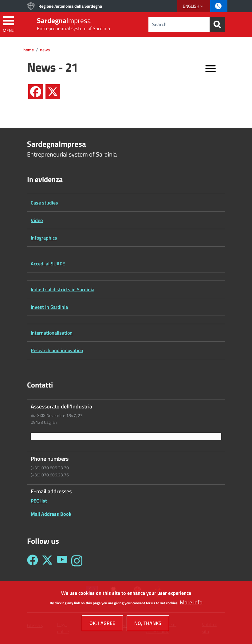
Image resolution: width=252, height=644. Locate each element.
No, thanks (148, 626)
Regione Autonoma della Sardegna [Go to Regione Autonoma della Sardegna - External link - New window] (70, 6)
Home (29, 50)
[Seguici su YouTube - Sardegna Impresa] (62, 561)
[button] (194, 6)
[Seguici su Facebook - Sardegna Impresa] (33, 561)
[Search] (217, 24)
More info (191, 606)
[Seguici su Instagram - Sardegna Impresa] (77, 561)
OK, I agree (102, 626)
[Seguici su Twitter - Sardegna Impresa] (47, 561)
